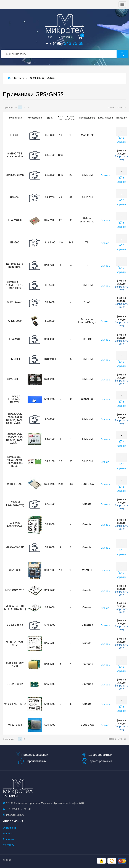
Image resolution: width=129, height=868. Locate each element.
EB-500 (15, 243)
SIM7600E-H (15, 379)
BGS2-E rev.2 (15, 684)
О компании (10, 828)
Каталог (19, 78)
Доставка (9, 839)
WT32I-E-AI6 (15, 484)
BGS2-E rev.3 (15, 625)
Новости (8, 834)
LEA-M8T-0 (15, 220)
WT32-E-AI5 (15, 725)
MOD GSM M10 (15, 590)
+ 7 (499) (64, 43)
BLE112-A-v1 (15, 303)
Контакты (9, 845)
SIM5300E (15, 359)
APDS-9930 (15, 321)
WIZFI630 (15, 570)
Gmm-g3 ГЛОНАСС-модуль (15, 399)
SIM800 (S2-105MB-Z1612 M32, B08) (15, 285)
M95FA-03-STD (15, 548)
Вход (50, 37)
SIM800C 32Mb (15, 175)
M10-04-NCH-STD (15, 704)
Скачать (105, 175)
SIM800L (15, 198)
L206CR (15, 135)
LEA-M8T (15, 339)
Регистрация (65, 37)
